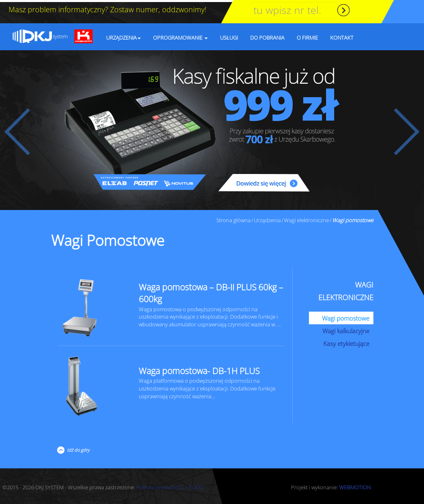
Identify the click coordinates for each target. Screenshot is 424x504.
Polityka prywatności (160, 485)
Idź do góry (77, 448)
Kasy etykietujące (346, 341)
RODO (196, 485)
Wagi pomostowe (346, 316)
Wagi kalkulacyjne (346, 329)
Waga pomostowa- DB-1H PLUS (199, 369)
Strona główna (233, 218)
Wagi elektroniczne (306, 218)
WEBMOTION (355, 485)
